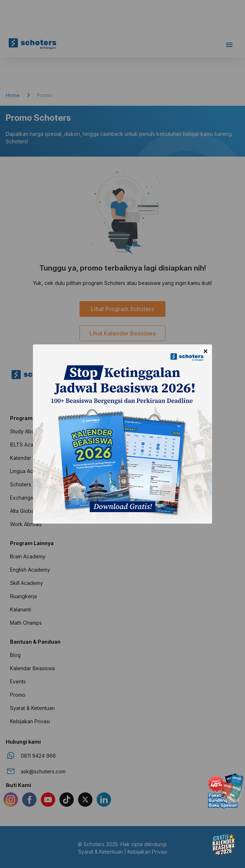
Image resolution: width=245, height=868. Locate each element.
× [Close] (205, 351)
